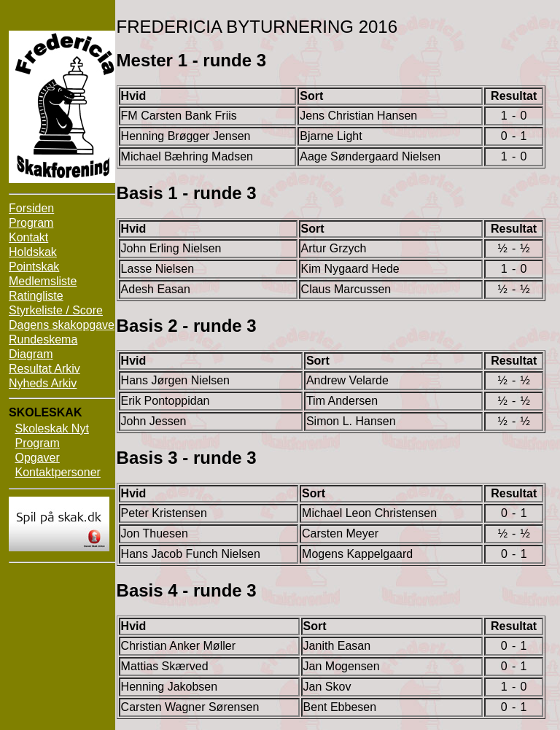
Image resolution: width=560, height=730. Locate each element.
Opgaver (37, 458)
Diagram (31, 354)
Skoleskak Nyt (51, 428)
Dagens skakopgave (62, 325)
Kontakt (28, 237)
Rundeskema (43, 339)
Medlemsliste (43, 281)
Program (31, 223)
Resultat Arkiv (44, 369)
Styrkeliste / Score (56, 310)
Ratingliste (36, 296)
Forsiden (31, 208)
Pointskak (34, 267)
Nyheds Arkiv (43, 383)
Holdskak (33, 252)
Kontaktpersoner (57, 472)
